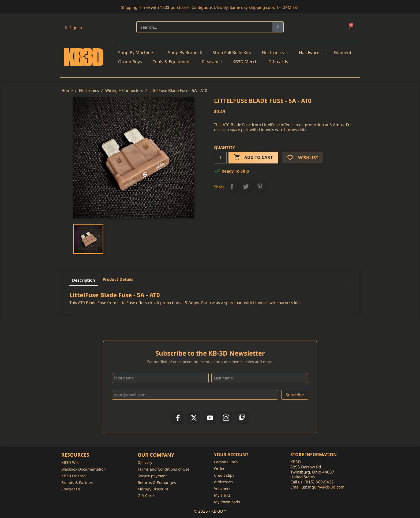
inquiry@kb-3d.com (326, 487)
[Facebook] (178, 418)
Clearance (212, 62)
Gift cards (278, 62)
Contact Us (71, 489)
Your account (231, 454)
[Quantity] (220, 158)
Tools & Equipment (172, 62)
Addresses (223, 482)
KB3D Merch (245, 62)
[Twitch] (242, 418)
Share (232, 187)
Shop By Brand (185, 53)
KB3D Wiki (70, 462)
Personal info (226, 462)
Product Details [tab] (118, 279)
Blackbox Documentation (84, 469)
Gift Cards (147, 496)
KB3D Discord (74, 476)
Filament (343, 53)
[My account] (74, 28)
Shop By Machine (138, 53)
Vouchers (222, 488)
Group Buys (130, 62)
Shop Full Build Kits (232, 53)
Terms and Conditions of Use (164, 469)
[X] (194, 418)
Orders (220, 469)
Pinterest (260, 187)
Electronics (275, 53)
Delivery (145, 462)
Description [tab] (84, 280)
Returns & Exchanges (157, 482)
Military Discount (153, 489)
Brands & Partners (78, 482)
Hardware (311, 53)
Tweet (246, 187)
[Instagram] (226, 418)
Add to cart (253, 157)
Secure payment (152, 476)
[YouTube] (210, 418)
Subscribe (295, 395)
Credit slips (224, 475)
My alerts (222, 495)
